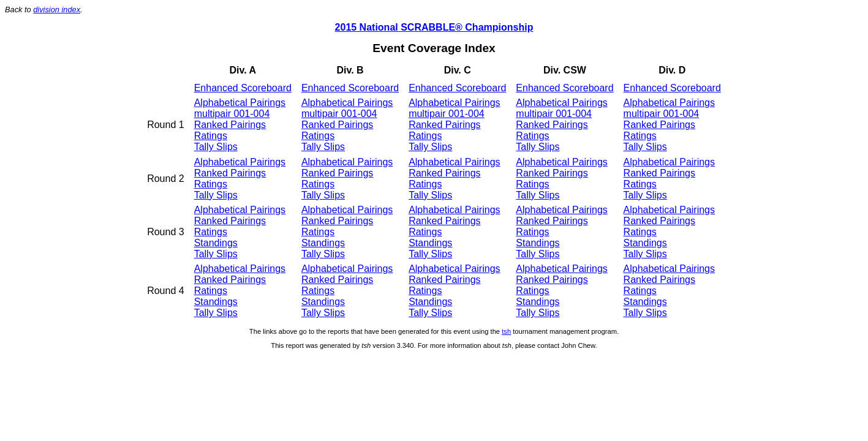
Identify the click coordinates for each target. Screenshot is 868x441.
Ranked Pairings (230, 125)
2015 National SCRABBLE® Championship (434, 27)
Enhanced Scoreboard (243, 88)
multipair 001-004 (232, 114)
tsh (506, 331)
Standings (216, 243)
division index (57, 9)
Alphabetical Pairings (240, 103)
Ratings (211, 136)
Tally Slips (216, 147)
